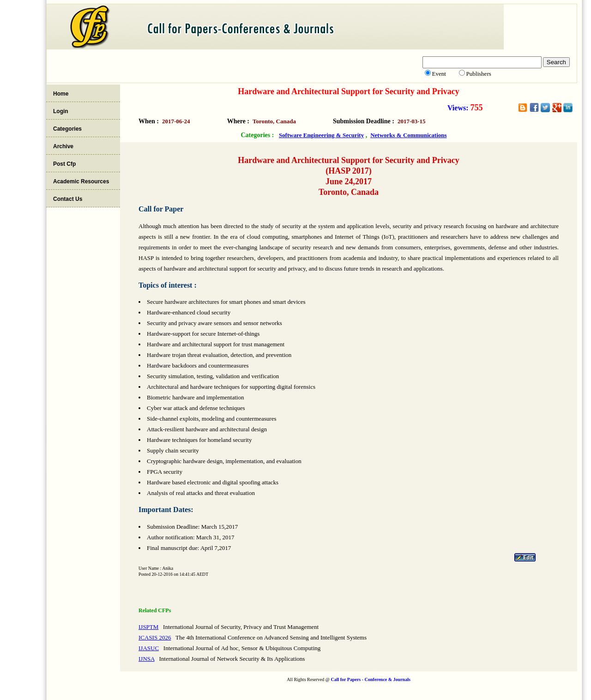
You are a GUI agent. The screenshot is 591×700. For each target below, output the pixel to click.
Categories (67, 129)
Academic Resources (81, 181)
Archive (63, 146)
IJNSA (147, 659)
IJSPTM (148, 627)
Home (61, 94)
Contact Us (68, 199)
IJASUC (149, 648)
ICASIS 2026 (155, 637)
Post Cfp (64, 164)
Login (61, 111)
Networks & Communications (408, 135)
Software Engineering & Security (321, 135)
